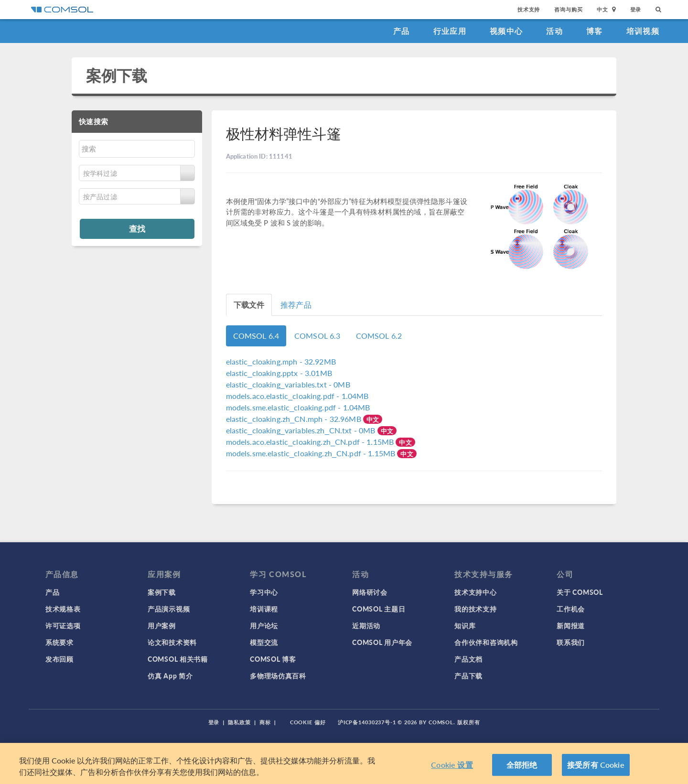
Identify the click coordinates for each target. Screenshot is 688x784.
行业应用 (450, 31)
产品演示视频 (169, 609)
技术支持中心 (475, 592)
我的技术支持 (475, 609)
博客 (595, 31)
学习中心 (264, 592)
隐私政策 (239, 722)
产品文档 (468, 659)
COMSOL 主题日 (379, 609)
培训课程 (264, 609)
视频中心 (506, 31)
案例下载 (117, 75)
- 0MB (288, 384)
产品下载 (468, 676)
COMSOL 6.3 (317, 336)
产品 (402, 31)
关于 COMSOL (580, 592)
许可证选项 (63, 625)
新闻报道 (571, 625)
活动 (554, 31)
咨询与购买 (568, 9)
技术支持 (529, 9)
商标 (265, 722)
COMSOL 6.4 (256, 336)
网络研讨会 (370, 592)
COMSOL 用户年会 (382, 642)
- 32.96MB (295, 419)
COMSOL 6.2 (379, 336)
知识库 (465, 625)
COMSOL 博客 (273, 659)
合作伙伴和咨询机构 (486, 642)
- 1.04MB (297, 396)
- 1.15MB (311, 442)
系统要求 (59, 642)
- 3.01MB (279, 373)
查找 (137, 228)
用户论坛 (264, 625)
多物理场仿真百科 (278, 676)
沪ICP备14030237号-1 (367, 722)
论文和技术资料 (172, 642)
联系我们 (571, 642)
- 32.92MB (281, 361)
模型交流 (264, 642)
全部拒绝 (522, 765)
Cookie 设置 (452, 765)
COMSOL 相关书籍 (178, 659)
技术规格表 (63, 609)
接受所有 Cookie (596, 765)
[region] (344, 763)
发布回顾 (59, 659)
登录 (636, 9)
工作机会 (571, 609)
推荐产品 (296, 305)
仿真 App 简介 (170, 676)
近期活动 (366, 625)
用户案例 (162, 625)
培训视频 (643, 31)
